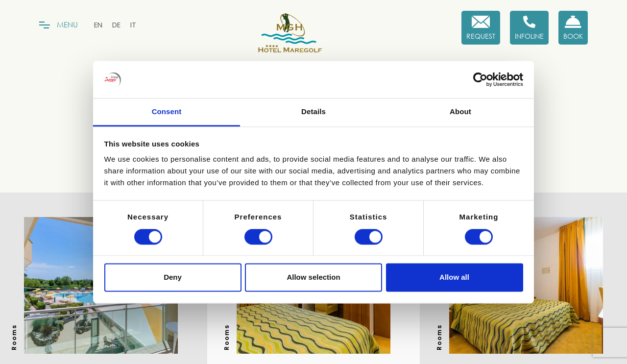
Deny (173, 278)
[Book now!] (573, 28)
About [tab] (460, 112)
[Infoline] (529, 28)
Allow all (454, 278)
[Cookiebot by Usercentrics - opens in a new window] (480, 79)
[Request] (481, 28)
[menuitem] (98, 25)
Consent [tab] (167, 112)
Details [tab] (313, 112)
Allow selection (313, 278)
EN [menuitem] (98, 25)
